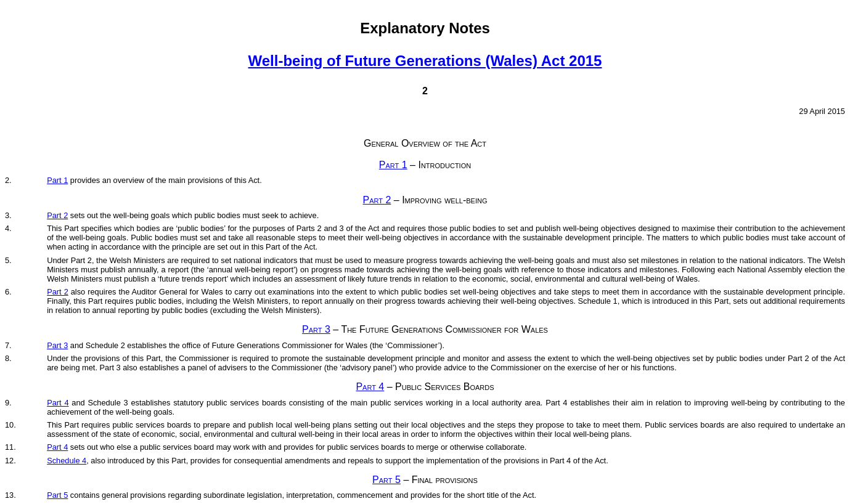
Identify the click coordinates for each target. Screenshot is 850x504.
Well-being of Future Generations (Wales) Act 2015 (425, 61)
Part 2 (377, 200)
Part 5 (386, 480)
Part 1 (393, 165)
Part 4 (370, 387)
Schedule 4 (67, 461)
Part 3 (316, 329)
